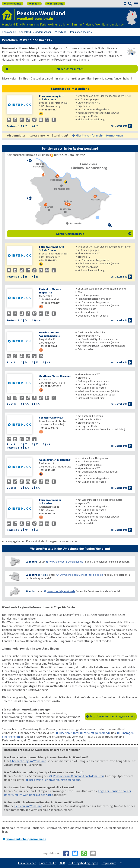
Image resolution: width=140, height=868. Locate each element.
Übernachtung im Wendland (28, 761)
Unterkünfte (12, 4)
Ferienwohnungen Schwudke (50, 502)
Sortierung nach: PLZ (94, 234)
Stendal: (31, 591)
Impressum (109, 863)
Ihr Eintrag (55, 4)
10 (41, 474)
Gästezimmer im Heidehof (55, 460)
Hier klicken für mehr (99, 135)
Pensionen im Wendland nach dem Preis (78, 776)
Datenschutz (48, 863)
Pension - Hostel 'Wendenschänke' (50, 334)
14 (41, 114)
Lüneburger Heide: (37, 575)
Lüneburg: (32, 562)
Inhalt (34, 4)
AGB (62, 863)
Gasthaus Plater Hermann (55, 376)
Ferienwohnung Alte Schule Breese (52, 98)
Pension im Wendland (28, 806)
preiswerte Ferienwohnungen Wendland (55, 780)
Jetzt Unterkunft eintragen (112, 716)
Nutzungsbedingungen (83, 863)
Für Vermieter (27, 863)
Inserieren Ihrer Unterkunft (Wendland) (84, 733)
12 (41, 306)
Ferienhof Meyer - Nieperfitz (50, 291)
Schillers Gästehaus (51, 418)
